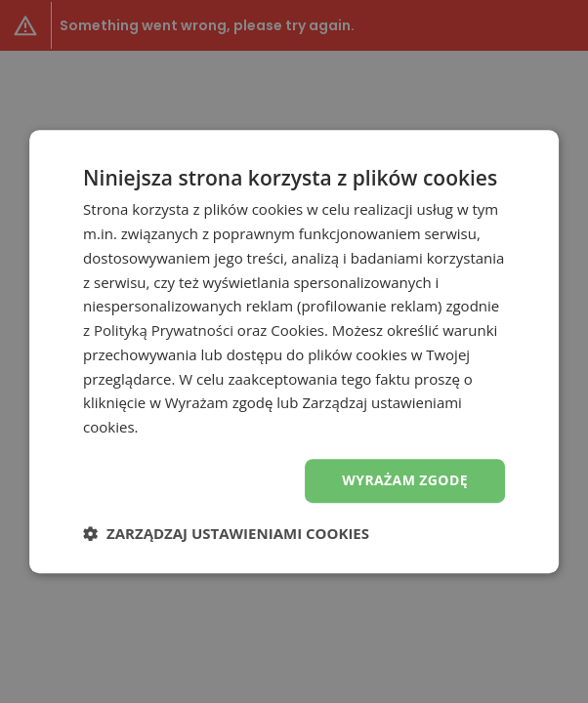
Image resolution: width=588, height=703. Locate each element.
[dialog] (294, 351)
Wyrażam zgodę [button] (405, 480)
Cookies (297, 330)
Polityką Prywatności (164, 330)
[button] (226, 533)
